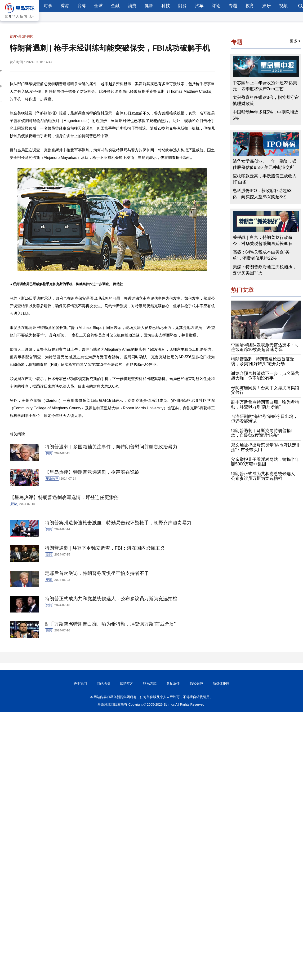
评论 (216, 6)
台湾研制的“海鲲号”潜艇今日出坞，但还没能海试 (264, 419)
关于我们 (80, 683)
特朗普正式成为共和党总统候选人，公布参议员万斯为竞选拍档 (265, 476)
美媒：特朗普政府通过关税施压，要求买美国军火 (265, 270)
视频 (283, 6)
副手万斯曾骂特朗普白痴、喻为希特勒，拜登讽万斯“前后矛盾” (265, 404)
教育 (250, 6)
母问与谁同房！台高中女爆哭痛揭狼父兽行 (265, 390)
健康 (149, 6)
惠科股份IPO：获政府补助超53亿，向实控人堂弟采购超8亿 (262, 194)
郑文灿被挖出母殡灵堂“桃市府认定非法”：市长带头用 (266, 447)
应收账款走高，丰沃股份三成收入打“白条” (265, 179)
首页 (13, 36)
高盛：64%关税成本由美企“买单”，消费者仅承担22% (261, 255)
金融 (115, 6)
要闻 (30, 36)
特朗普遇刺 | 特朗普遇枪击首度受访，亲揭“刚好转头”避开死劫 (263, 361)
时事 (48, 6)
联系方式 (150, 683)
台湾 (82, 6)
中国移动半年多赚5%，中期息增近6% (266, 115)
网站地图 (103, 683)
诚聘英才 (127, 683)
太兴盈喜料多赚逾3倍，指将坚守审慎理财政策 (266, 101)
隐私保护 (196, 683)
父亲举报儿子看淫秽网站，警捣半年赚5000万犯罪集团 (265, 462)
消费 (132, 6)
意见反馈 (173, 683)
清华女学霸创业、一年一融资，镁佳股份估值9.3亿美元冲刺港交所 (265, 164)
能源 (183, 6)
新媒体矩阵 (221, 683)
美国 (22, 36)
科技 (166, 6)
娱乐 (267, 6)
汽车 (199, 6)
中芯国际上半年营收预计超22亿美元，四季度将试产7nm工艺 (265, 86)
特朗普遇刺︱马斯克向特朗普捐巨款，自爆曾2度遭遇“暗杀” (263, 433)
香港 (65, 6)
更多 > (295, 41)
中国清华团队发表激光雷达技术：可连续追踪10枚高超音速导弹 (265, 347)
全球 (98, 6)
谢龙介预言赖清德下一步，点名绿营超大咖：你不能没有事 (265, 376)
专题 (233, 6)
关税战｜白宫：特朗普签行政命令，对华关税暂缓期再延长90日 (263, 241)
